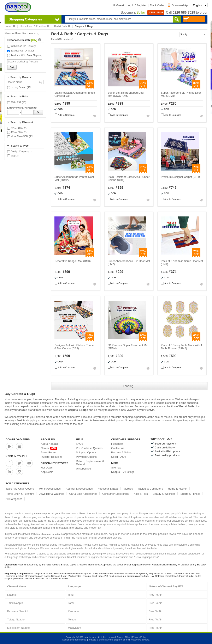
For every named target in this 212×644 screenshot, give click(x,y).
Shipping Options (86, 452)
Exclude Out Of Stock (21, 51)
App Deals (47, 472)
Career (49, 448)
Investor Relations (52, 457)
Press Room (48, 452)
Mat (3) (13, 156)
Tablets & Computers (150, 489)
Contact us (118, 448)
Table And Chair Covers (20, 489)
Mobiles (128, 489)
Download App (178, 5)
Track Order (157, 5)
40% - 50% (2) (17, 132)
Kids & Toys (141, 494)
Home (10, 26)
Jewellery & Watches (52, 494)
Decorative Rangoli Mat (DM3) (73, 261)
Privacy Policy (139, 637)
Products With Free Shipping (25, 55)
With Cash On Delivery (22, 46)
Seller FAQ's (119, 457)
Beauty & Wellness (164, 494)
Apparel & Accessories (79, 489)
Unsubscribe (83, 469)
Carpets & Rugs (78, 410)
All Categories (14, 499)
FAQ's (80, 444)
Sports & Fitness (190, 494)
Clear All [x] (33, 33)
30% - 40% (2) (17, 128)
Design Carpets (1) (19, 152)
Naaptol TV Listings (123, 472)
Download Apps (18, 439)
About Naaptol (49, 444)
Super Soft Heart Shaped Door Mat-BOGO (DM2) (126, 94)
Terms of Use (124, 637)
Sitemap (116, 468)
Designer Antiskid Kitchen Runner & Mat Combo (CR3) (75, 347)
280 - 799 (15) (17, 102)
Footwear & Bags (108, 489)
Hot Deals (47, 468)
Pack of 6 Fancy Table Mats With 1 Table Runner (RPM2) (182, 347)
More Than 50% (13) (20, 136)
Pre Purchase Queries (89, 448)
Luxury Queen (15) (19, 87)
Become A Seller (121, 452)
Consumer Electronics (115, 494)
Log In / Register (137, 5)
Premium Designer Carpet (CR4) (180, 177)
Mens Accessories (50, 489)
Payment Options (86, 457)
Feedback (117, 444)
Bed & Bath (62, 26)
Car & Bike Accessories (83, 494)
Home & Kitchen (178, 489)
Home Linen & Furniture (35, 26)
